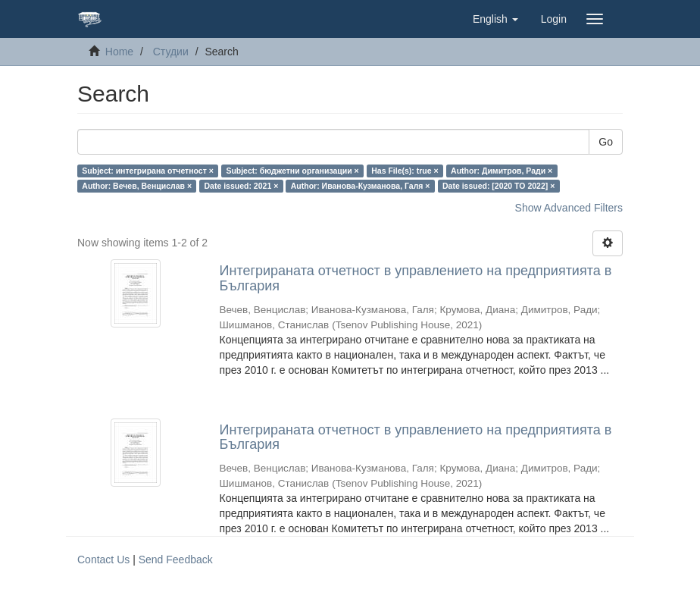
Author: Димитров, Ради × (502, 171)
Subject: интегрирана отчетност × (148, 171)
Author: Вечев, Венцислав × (137, 186)
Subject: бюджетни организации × (292, 171)
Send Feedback (176, 560)
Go (606, 142)
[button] (495, 19)
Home (119, 52)
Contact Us (103, 560)
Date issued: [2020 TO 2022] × (498, 186)
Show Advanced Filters (569, 208)
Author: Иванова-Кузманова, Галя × (361, 186)
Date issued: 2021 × (242, 186)
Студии (171, 52)
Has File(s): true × (405, 171)
